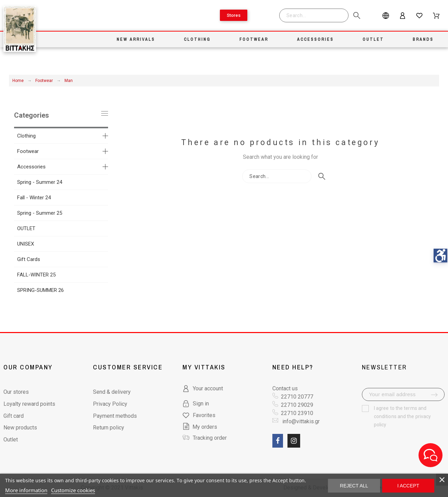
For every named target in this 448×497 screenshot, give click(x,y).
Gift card (14, 416)
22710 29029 (297, 405)
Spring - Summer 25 (40, 213)
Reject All (354, 486)
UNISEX (26, 244)
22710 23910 (297, 413)
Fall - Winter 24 (34, 198)
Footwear (28, 151)
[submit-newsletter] (434, 395)
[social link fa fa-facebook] (278, 441)
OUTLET (26, 228)
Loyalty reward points (29, 404)
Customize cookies (73, 490)
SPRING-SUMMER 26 (40, 290)
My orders (200, 427)
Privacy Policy (110, 404)
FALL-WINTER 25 (36, 275)
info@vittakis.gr (300, 421)
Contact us (285, 388)
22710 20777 (297, 397)
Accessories (31, 167)
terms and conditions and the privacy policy (403, 416)
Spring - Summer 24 (40, 182)
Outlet (11, 440)
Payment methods (115, 416)
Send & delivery (112, 392)
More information (26, 490)
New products (20, 428)
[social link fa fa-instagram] (294, 441)
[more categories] (105, 136)
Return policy (109, 428)
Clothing (26, 136)
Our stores (16, 392)
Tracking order (210, 438)
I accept (408, 486)
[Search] (314, 15)
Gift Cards (29, 259)
